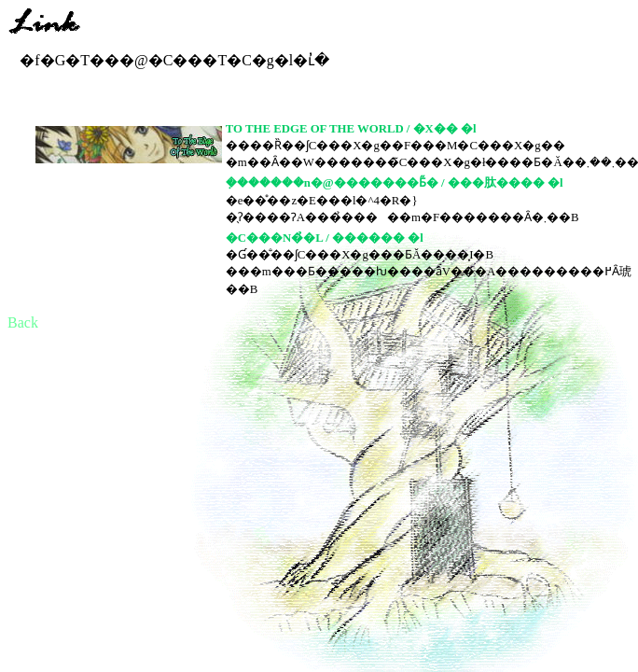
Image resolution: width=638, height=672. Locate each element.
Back (23, 322)
